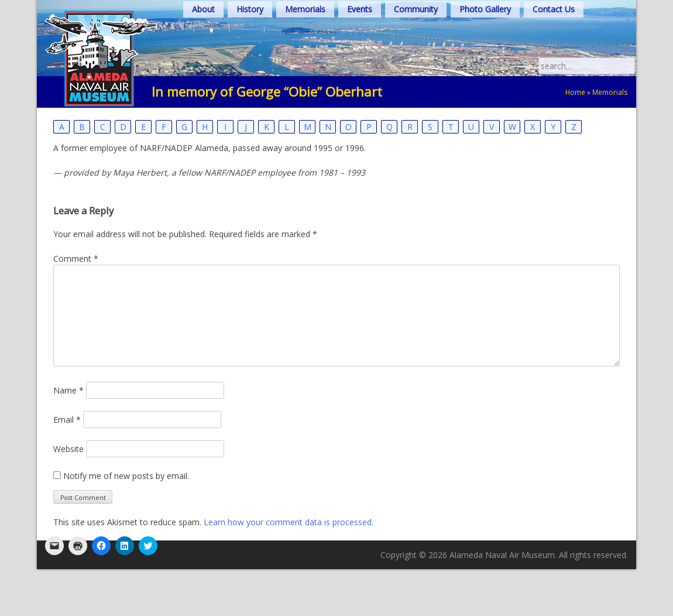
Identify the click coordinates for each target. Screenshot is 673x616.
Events (360, 9)
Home (575, 92)
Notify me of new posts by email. (126, 476)
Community (416, 9)
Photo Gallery (485, 9)
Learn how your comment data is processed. (289, 522)
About (203, 9)
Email (67, 420)
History (250, 9)
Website (68, 449)
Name (68, 390)
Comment (76, 259)
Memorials (305, 9)
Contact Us (554, 9)
